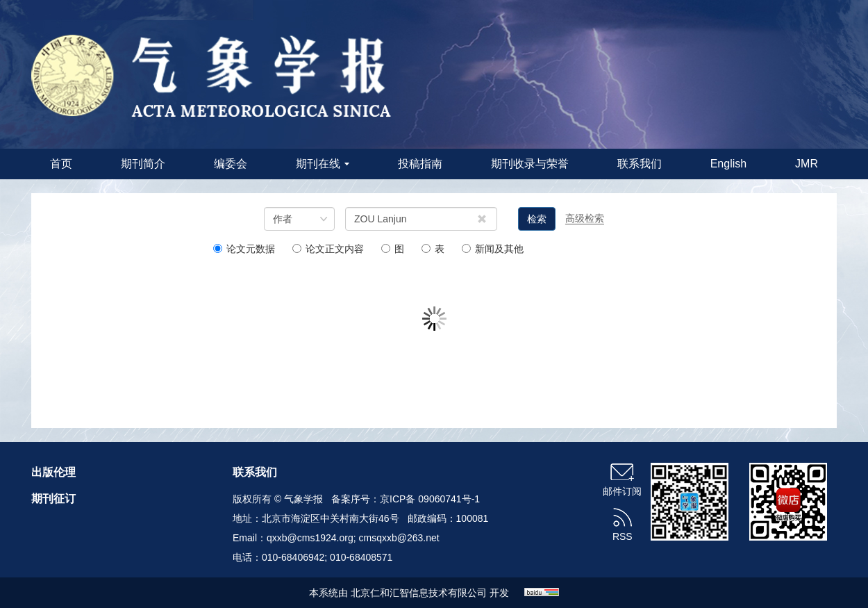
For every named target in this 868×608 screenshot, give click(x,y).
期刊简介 (143, 164)
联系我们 (640, 164)
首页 (61, 164)
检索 (537, 219)
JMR (807, 164)
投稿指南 (420, 164)
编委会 (231, 164)
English (728, 164)
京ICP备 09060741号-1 (430, 499)
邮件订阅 (622, 491)
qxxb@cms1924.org (310, 538)
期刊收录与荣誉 (530, 164)
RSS (623, 536)
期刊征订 (53, 499)
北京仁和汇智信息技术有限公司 (419, 593)
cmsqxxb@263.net (399, 538)
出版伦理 (53, 472)
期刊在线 (323, 164)
